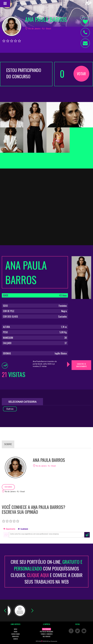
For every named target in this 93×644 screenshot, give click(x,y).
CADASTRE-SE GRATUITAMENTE (81, 365)
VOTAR (81, 74)
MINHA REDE (15, 636)
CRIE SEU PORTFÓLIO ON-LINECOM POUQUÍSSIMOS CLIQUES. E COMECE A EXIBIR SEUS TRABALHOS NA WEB (47, 572)
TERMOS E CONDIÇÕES (47, 634)
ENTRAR (23, 4)
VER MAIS (8, 487)
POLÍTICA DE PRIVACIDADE (46, 632)
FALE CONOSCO (47, 636)
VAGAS (15, 632)
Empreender (54, 641)
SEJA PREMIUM (46, 629)
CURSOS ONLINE (16, 634)
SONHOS (16, 639)
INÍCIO (16, 629)
